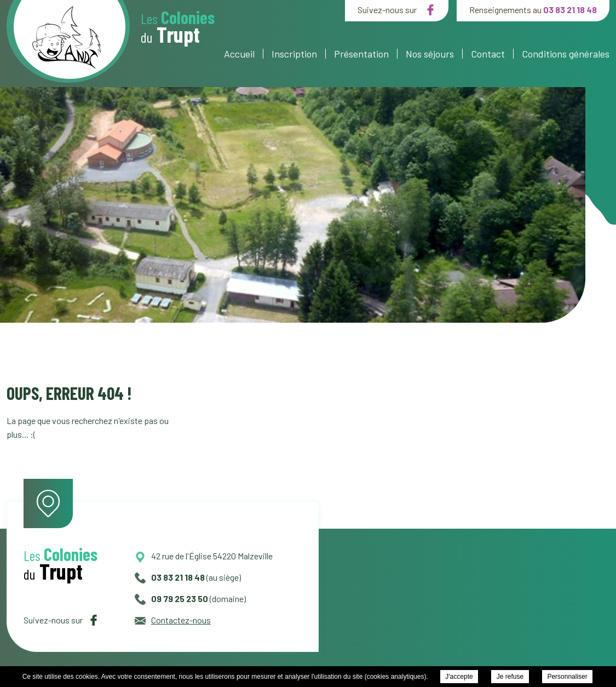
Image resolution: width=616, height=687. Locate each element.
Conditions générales (566, 54)
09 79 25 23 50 (171, 599)
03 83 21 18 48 (570, 10)
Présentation (361, 54)
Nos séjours (430, 54)
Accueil (239, 54)
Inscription (294, 54)
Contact (488, 54)
